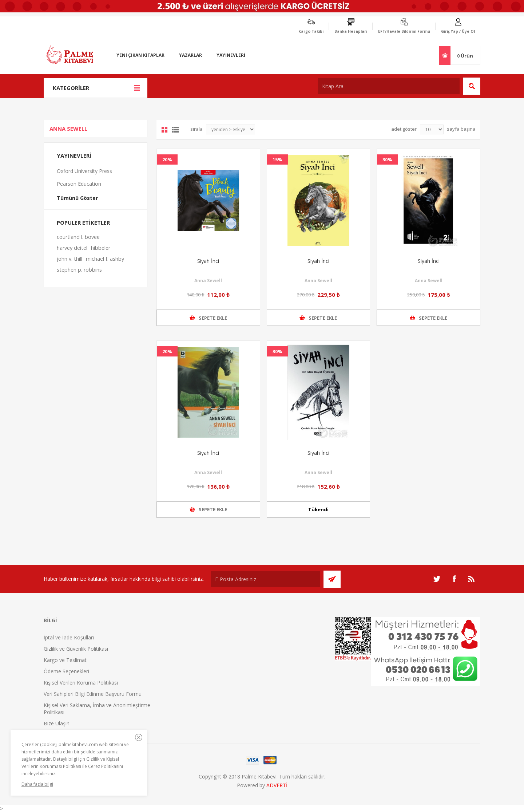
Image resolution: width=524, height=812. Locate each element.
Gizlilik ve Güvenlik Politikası (76, 649)
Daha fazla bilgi (37, 784)
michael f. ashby (105, 259)
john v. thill (70, 259)
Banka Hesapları (351, 31)
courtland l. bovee (78, 237)
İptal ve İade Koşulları (69, 637)
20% (167, 159)
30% (387, 159)
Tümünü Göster (77, 198)
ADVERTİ (277, 785)
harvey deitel (72, 248)
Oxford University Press (84, 171)
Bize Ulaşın (57, 723)
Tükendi (318, 509)
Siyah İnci (208, 261)
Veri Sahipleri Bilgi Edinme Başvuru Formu (93, 694)
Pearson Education (79, 184)
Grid (164, 130)
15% (277, 159)
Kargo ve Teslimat (65, 660)
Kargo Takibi (311, 31)
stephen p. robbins (79, 270)
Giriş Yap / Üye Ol (458, 31)
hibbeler (101, 248)
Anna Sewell (208, 281)
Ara (472, 86)
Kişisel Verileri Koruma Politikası (81, 683)
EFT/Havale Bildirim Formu (404, 31)
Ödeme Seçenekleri (66, 671)
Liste (175, 130)
